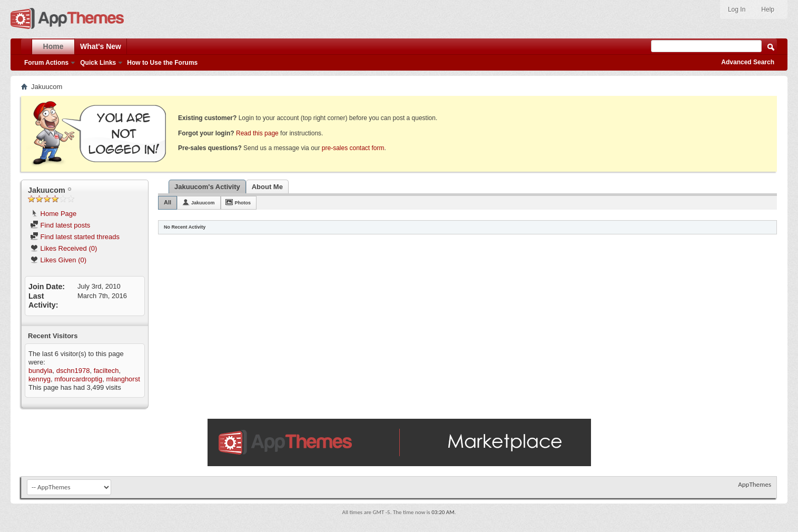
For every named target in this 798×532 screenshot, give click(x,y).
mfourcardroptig (78, 379)
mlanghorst (123, 379)
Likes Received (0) (63, 248)
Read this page (257, 133)
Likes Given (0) (58, 260)
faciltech (106, 371)
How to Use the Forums (162, 63)
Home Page (53, 214)
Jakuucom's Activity (207, 187)
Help (768, 9)
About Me (267, 187)
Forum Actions (46, 63)
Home (53, 46)
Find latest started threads (75, 237)
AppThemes (755, 484)
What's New (101, 46)
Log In (737, 9)
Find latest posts (60, 225)
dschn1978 (73, 371)
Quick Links (98, 63)
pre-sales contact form (353, 148)
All (168, 202)
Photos (243, 203)
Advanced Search (748, 62)
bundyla (41, 371)
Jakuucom (203, 203)
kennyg (40, 379)
